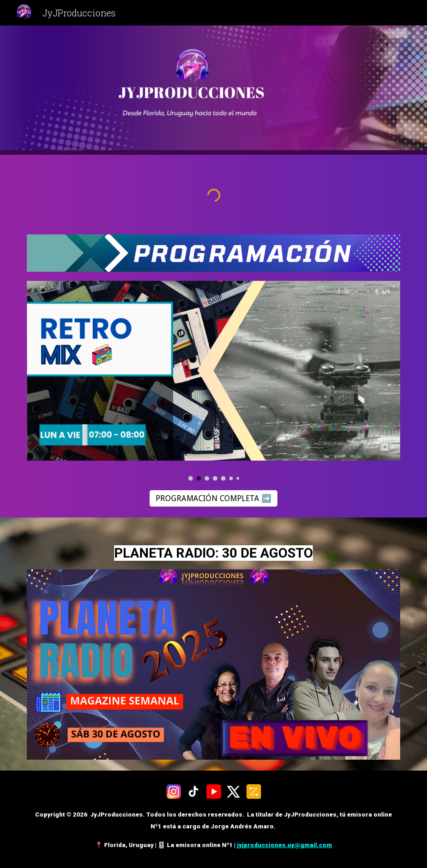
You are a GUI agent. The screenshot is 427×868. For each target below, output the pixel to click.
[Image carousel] (214, 381)
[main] (214, 549)
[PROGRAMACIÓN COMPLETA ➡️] (213, 499)
